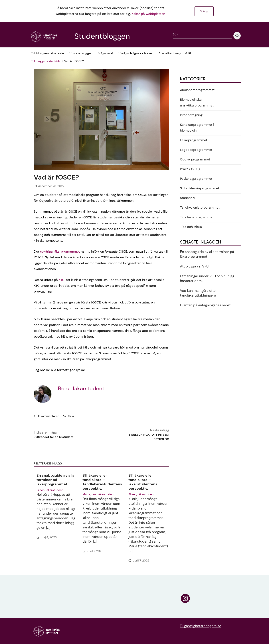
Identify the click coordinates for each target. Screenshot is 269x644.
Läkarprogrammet (194, 140)
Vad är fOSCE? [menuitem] (74, 61)
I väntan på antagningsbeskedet (205, 305)
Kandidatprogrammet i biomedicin (197, 128)
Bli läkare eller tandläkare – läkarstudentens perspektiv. (143, 482)
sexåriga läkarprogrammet (60, 251)
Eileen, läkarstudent (50, 490)
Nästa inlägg (145, 435)
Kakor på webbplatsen (148, 14)
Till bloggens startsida (46, 61)
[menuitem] (47, 61)
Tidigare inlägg (54, 435)
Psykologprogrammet (196, 179)
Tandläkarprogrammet (197, 217)
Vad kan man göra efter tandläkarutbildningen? (198, 293)
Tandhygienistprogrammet (200, 208)
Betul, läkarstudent (81, 388)
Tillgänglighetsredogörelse (201, 626)
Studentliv (187, 198)
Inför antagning (191, 115)
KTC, (62, 280)
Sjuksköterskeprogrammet (200, 188)
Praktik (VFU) (190, 169)
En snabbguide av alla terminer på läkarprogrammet (55, 480)
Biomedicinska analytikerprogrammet (197, 102)
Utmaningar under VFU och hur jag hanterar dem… (207, 278)
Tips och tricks (191, 227)
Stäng (204, 11)
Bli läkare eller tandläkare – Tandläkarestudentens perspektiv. (102, 482)
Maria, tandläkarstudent (98, 494)
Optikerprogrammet (195, 159)
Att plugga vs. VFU (194, 266)
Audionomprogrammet (197, 90)
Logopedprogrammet (196, 150)
